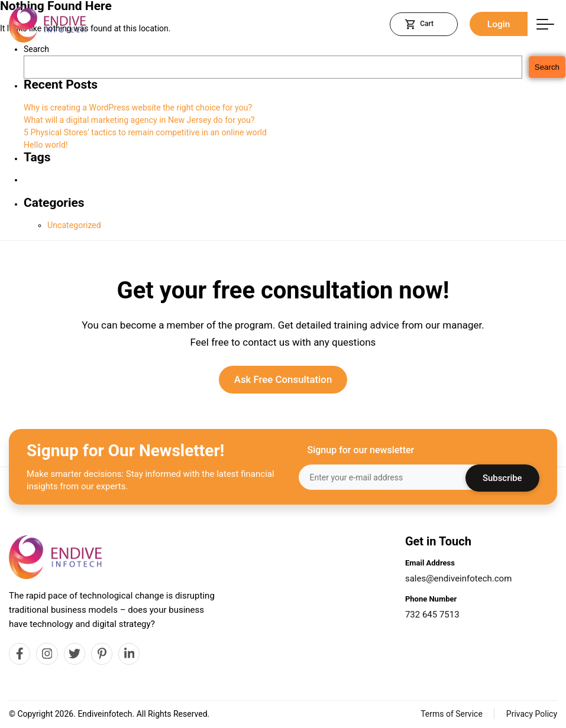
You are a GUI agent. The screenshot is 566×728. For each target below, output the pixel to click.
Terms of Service (452, 714)
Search (36, 49)
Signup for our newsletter (361, 451)
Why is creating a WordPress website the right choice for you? (137, 108)
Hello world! (46, 145)
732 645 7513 (432, 615)
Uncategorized (74, 225)
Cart (420, 24)
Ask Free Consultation (283, 380)
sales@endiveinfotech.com (458, 578)
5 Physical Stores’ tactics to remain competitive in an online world (144, 132)
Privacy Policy (532, 714)
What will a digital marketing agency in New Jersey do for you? (138, 120)
